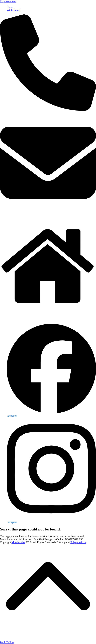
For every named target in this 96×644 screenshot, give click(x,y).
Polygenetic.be (78, 542)
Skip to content (8, 1)
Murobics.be (18, 542)
